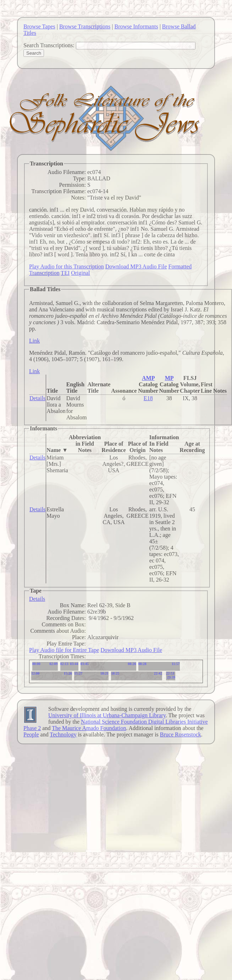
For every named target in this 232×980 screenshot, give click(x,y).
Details (37, 398)
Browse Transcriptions (85, 26)
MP (169, 378)
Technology (63, 734)
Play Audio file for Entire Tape (64, 650)
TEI (65, 273)
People (31, 734)
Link (34, 341)
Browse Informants (136, 26)
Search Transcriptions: (49, 45)
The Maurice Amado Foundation (89, 728)
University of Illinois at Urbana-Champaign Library (107, 715)
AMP (148, 378)
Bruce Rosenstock (181, 734)
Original (80, 273)
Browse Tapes (39, 26)
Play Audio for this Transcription (67, 266)
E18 (148, 398)
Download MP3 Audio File (136, 266)
